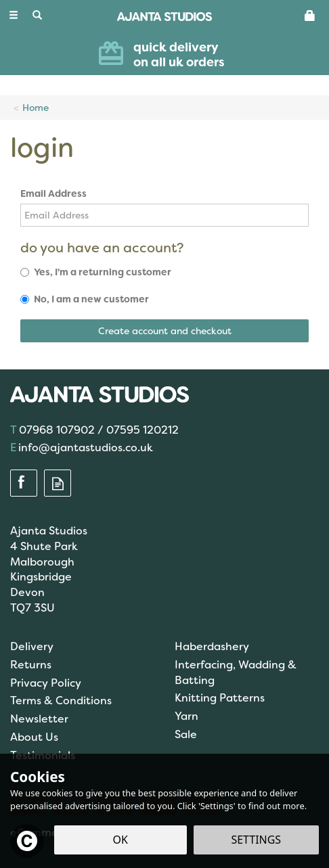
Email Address (53, 193)
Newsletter (39, 719)
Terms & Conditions (61, 701)
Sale (186, 734)
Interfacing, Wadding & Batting (236, 672)
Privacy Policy (46, 683)
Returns (31, 665)
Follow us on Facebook (24, 484)
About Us (34, 737)
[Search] (37, 16)
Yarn (187, 716)
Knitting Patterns (220, 698)
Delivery (32, 646)
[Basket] (310, 15)
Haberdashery (212, 646)
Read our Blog (58, 484)
